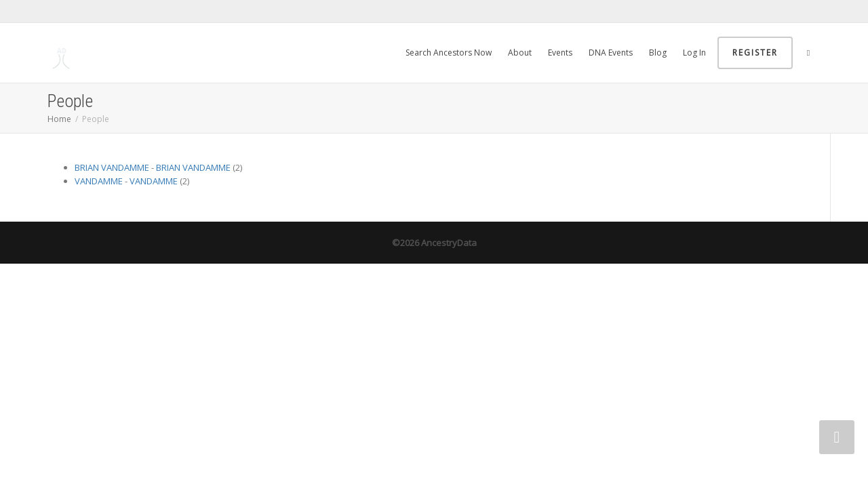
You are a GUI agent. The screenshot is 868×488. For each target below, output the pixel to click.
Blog (658, 53)
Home (59, 119)
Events (560, 53)
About (520, 53)
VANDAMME (99, 181)
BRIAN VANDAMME (112, 167)
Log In (694, 53)
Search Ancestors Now (449, 53)
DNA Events (611, 53)
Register (755, 53)
